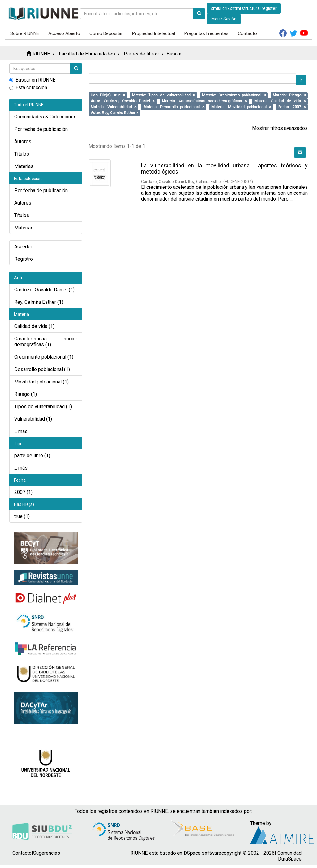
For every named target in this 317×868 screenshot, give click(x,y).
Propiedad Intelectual (154, 33)
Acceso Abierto (64, 33)
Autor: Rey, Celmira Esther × (114, 113)
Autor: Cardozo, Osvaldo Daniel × (122, 101)
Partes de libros (141, 54)
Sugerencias (47, 853)
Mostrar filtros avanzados (280, 128)
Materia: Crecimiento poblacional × (234, 95)
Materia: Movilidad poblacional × (241, 107)
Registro (24, 259)
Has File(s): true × (108, 95)
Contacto (247, 33)
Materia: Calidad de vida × (280, 101)
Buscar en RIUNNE (32, 80)
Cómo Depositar (106, 33)
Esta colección (28, 88)
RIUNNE (41, 54)
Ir (301, 80)
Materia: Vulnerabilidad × (113, 107)
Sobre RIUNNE (25, 33)
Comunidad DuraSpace (289, 856)
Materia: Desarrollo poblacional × (174, 107)
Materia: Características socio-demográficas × (204, 101)
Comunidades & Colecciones (45, 117)
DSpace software (202, 853)
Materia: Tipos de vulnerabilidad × (164, 95)
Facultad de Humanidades (87, 54)
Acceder (23, 247)
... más (21, 431)
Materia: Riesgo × (289, 95)
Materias (24, 166)
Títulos (22, 154)
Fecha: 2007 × (292, 107)
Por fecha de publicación (41, 129)
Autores (23, 142)
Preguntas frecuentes (206, 33)
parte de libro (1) (32, 456)
